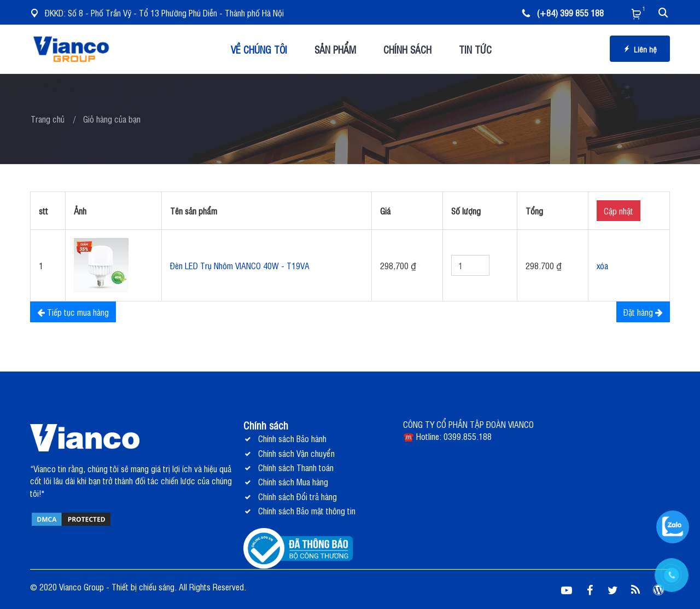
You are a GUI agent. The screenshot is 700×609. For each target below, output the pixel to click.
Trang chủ (48, 119)
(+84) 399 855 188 (563, 13)
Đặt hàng (643, 312)
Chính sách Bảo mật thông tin (307, 511)
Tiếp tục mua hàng (73, 312)
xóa (602, 265)
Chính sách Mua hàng (293, 482)
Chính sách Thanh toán (296, 467)
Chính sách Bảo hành (292, 438)
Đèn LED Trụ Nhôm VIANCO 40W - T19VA (240, 265)
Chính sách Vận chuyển (296, 453)
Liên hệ (640, 49)
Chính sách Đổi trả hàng (297, 496)
